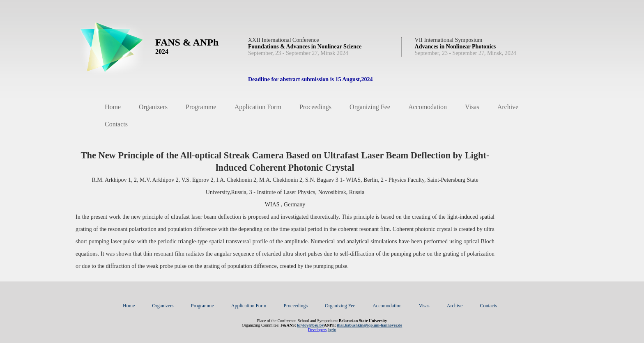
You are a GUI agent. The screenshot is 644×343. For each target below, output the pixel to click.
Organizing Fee (370, 107)
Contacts (116, 124)
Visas (472, 107)
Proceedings (315, 107)
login (332, 330)
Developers (317, 330)
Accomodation (428, 107)
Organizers (153, 107)
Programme (201, 107)
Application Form (258, 107)
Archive (508, 107)
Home (113, 107)
